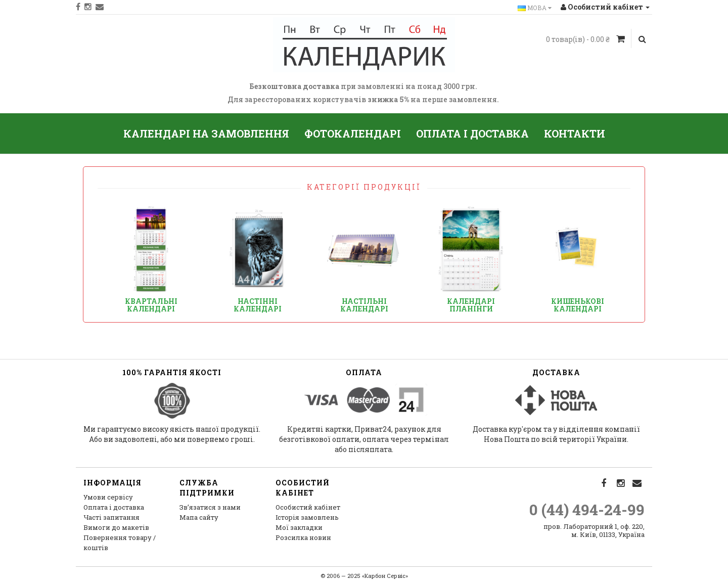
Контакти (575, 133)
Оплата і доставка (472, 133)
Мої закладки (299, 527)
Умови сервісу (108, 497)
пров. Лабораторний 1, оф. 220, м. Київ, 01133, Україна (594, 530)
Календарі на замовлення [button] (206, 133)
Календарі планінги (471, 305)
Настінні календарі (258, 305)
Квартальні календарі (151, 305)
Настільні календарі (364, 305)
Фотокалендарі (353, 133)
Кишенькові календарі (578, 305)
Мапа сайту (199, 517)
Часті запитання (111, 517)
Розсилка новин (303, 537)
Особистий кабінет (308, 507)
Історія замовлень (307, 517)
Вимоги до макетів (116, 527)
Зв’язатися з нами (210, 507)
